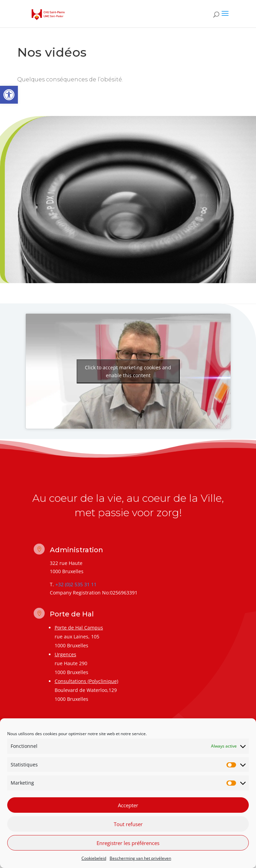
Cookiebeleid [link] (94, 858)
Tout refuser (128, 824)
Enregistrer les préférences (128, 843)
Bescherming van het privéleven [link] (140, 858)
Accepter (128, 805)
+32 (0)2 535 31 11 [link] (76, 584)
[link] (9, 95)
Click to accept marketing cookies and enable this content (128, 371)
